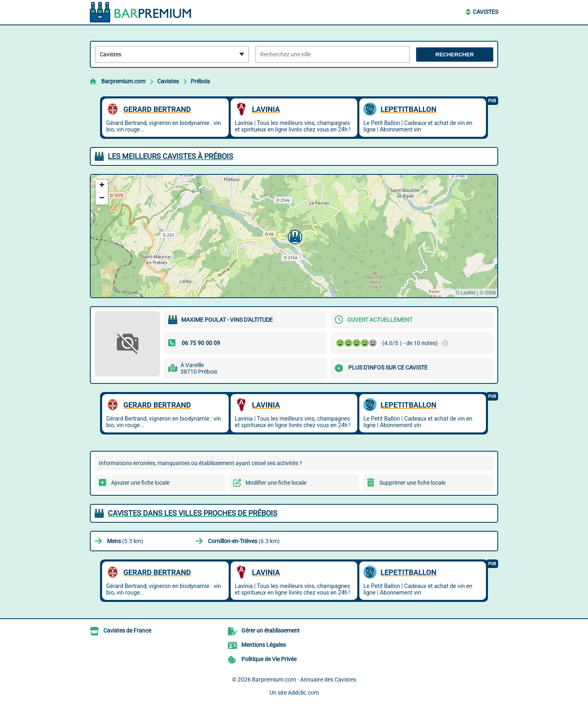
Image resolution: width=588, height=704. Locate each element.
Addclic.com (303, 693)
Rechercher (454, 55)
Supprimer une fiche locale (412, 483)
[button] (294, 236)
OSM (490, 293)
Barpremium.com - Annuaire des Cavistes (304, 679)
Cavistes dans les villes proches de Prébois (193, 513)
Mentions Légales (264, 645)
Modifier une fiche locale (276, 483)
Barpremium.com (123, 81)
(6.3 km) (244, 541)
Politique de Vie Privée (269, 659)
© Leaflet (465, 293)
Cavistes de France (127, 630)
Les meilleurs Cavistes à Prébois (170, 156)
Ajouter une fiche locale (140, 483)
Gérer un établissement (271, 630)
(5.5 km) (125, 541)
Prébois (200, 81)
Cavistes (486, 12)
